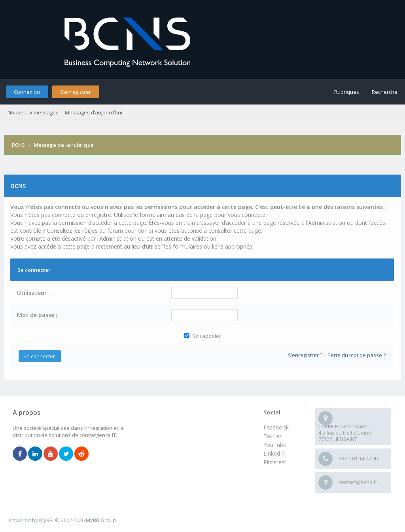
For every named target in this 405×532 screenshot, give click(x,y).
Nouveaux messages (33, 112)
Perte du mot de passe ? (357, 355)
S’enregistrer (76, 92)
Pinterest (275, 462)
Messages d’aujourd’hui (94, 112)
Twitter (273, 436)
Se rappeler (203, 336)
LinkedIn (274, 453)
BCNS (18, 145)
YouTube (275, 445)
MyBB (46, 520)
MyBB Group (101, 520)
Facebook (276, 427)
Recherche (385, 92)
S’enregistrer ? (305, 355)
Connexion (27, 92)
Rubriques (347, 92)
